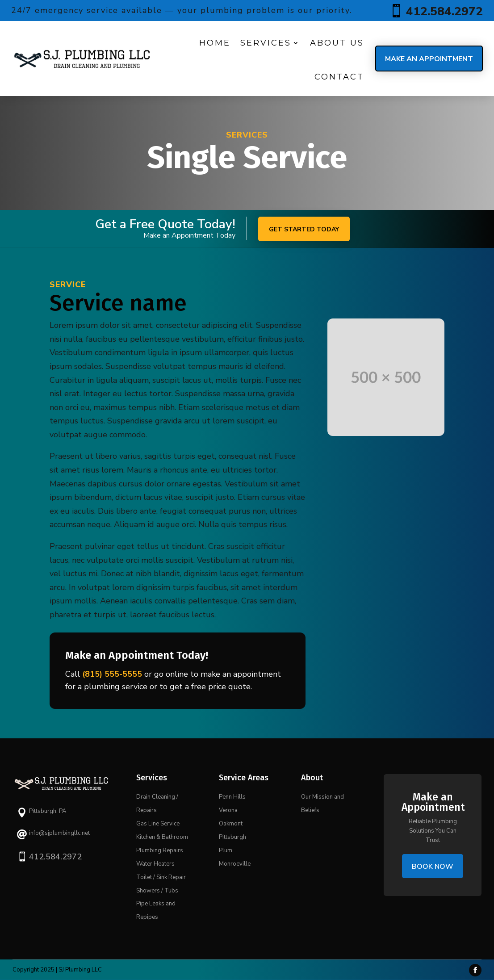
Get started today (304, 229)
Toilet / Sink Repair (161, 877)
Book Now (433, 867)
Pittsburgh (232, 837)
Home (215, 43)
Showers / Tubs (157, 891)
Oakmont (231, 824)
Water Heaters (155, 864)
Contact (339, 77)
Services (266, 43)
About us (337, 43)
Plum (226, 850)
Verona (228, 810)
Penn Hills (232, 797)
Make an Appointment (429, 59)
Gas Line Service (158, 824)
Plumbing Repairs (160, 850)
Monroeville (235, 864)
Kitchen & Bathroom (162, 837)
